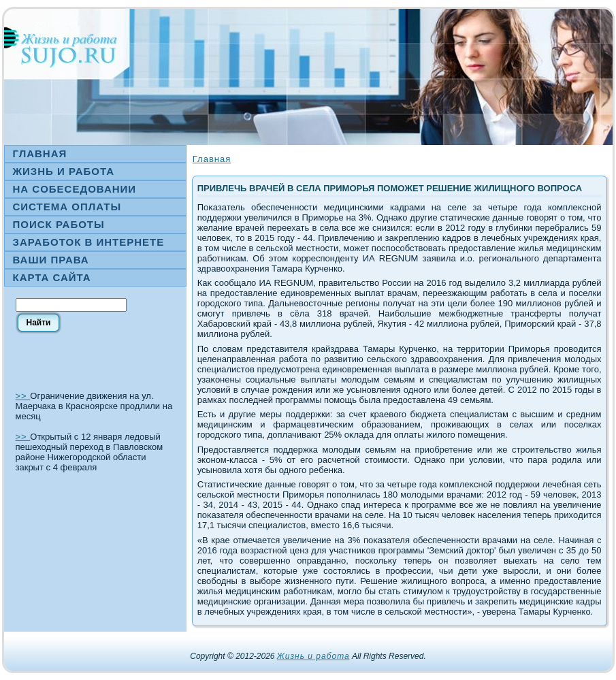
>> (23, 396)
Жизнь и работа (313, 656)
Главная (212, 159)
